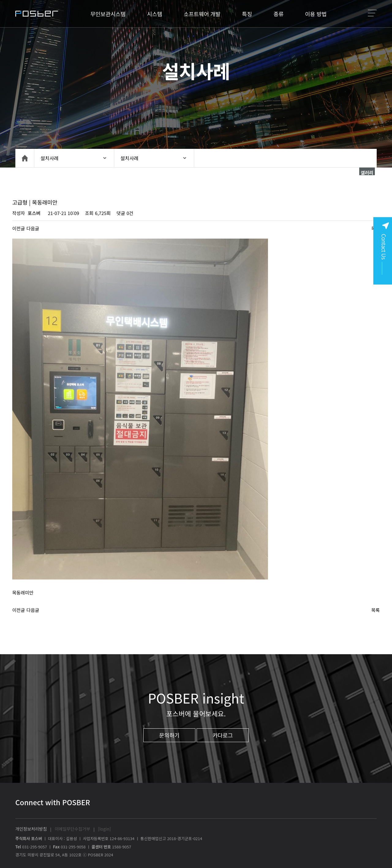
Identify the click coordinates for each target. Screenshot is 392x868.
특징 (247, 14)
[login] (104, 829)
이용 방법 (316, 14)
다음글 (33, 228)
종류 (279, 14)
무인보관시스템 (108, 14)
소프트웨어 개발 (202, 14)
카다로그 (223, 735)
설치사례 (49, 158)
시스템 (155, 14)
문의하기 (169, 735)
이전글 (19, 228)
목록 (375, 610)
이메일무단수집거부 (72, 829)
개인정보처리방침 (31, 829)
